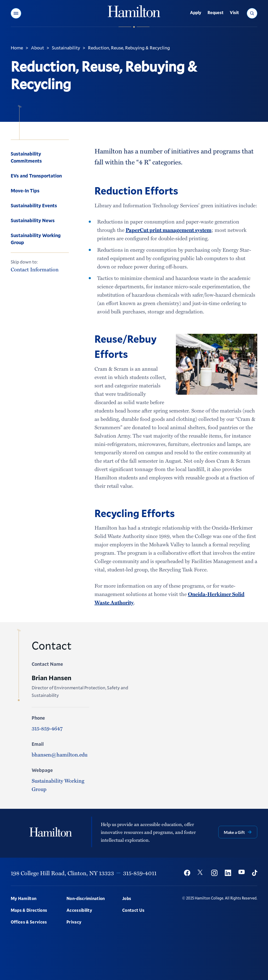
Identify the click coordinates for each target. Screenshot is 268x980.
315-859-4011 (140, 873)
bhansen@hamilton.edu (60, 754)
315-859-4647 (47, 728)
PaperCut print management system (169, 230)
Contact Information (35, 269)
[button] (16, 13)
